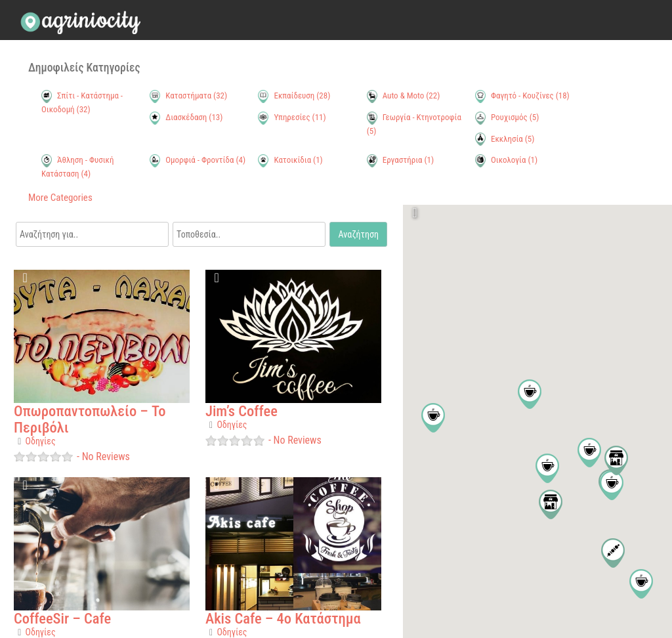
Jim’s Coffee (241, 411)
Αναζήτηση (359, 234)
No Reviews (105, 457)
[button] (433, 418)
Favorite (26, 282)
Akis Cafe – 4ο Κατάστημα (283, 618)
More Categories (60, 198)
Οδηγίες (41, 441)
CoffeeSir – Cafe (62, 618)
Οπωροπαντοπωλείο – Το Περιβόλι (90, 419)
